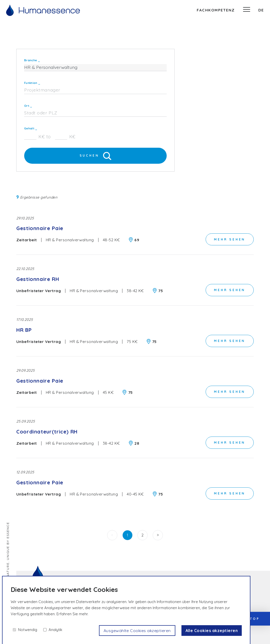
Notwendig (28, 630)
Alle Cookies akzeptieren (211, 631)
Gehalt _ (31, 128)
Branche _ (32, 60)
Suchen (96, 156)
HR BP (24, 330)
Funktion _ (32, 83)
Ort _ (28, 106)
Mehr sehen (230, 239)
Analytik (55, 630)
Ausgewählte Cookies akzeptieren (137, 631)
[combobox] (95, 90)
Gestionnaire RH (38, 279)
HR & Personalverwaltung (70, 240)
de (261, 10)
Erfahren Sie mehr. (72, 614)
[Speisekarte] (247, 10)
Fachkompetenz (216, 10)
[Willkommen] (43, 10)
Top (255, 619)
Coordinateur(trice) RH (47, 432)
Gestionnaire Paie (40, 229)
